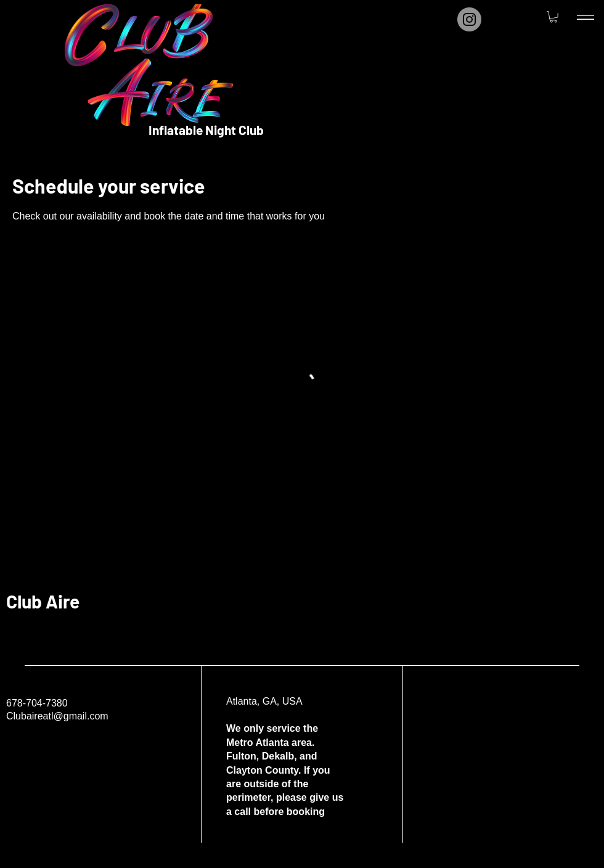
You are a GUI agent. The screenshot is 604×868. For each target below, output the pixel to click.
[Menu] (586, 17)
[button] (553, 17)
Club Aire (43, 601)
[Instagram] (469, 19)
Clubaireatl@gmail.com (57, 716)
